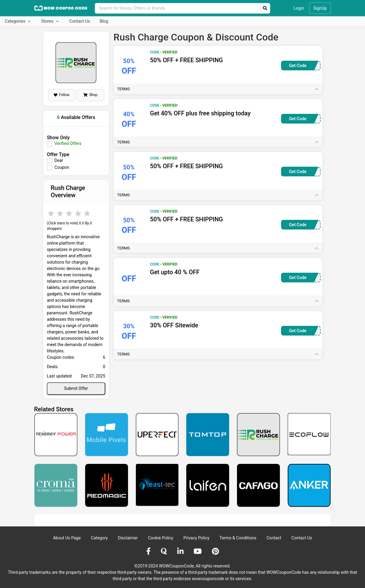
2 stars (60, 213)
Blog (104, 21)
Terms (123, 89)
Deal (59, 160)
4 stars (78, 213)
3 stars (69, 213)
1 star (51, 213)
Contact (274, 538)
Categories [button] (16, 21)
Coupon (62, 167)
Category (99, 538)
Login (299, 8)
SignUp (320, 8)
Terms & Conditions (238, 538)
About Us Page (67, 538)
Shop (90, 95)
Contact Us (80, 21)
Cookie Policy (161, 538)
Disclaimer (128, 538)
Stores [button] (48, 21)
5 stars (88, 213)
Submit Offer (76, 388)
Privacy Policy (196, 538)
